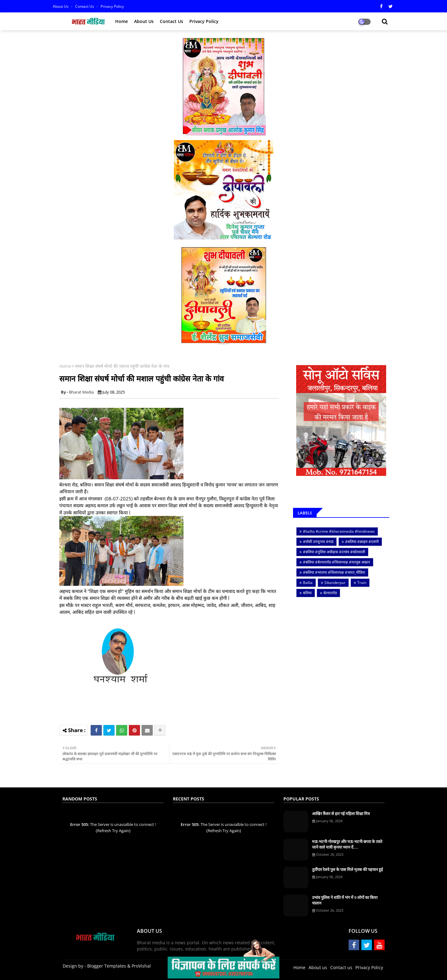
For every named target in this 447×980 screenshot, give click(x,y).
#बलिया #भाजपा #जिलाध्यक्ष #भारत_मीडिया (334, 572)
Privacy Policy (112, 6)
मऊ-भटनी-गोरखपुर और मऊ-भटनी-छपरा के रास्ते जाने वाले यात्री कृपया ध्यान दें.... (347, 844)
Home (122, 21)
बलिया (307, 593)
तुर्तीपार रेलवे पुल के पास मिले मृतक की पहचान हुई (347, 869)
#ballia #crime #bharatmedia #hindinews (339, 531)
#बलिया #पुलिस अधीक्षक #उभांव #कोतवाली (334, 552)
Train (362, 583)
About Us (61, 6)
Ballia (308, 583)
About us (144, 21)
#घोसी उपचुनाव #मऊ (318, 542)
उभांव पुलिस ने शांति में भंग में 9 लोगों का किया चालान (345, 900)
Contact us (85, 6)
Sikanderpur (335, 583)
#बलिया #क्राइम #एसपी (362, 542)
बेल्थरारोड (330, 593)
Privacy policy (204, 21)
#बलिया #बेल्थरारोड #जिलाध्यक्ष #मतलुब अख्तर (336, 562)
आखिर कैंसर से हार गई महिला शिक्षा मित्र (341, 814)
